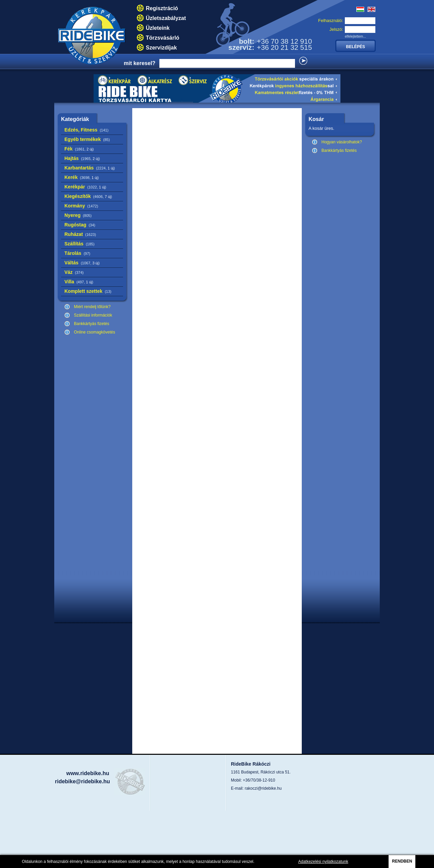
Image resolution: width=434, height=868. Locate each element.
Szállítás (80, 244)
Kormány (81, 206)
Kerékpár (85, 187)
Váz (74, 272)
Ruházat (80, 234)
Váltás (82, 263)
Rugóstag (80, 225)
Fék (79, 149)
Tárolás (77, 253)
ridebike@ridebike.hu (82, 781)
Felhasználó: (331, 21)
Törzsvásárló (163, 38)
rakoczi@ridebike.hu (263, 788)
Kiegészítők (88, 196)
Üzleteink (158, 28)
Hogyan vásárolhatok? (342, 142)
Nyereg (78, 215)
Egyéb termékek (87, 139)
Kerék (82, 177)
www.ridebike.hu (88, 773)
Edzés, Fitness (86, 130)
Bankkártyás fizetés (92, 324)
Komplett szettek (88, 291)
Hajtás (82, 158)
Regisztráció (162, 8)
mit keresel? (140, 63)
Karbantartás (90, 168)
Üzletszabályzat (166, 18)
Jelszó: (336, 29)
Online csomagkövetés (94, 332)
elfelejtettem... (355, 36)
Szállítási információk (93, 315)
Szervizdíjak (161, 48)
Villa (79, 282)
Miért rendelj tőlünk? (92, 307)
